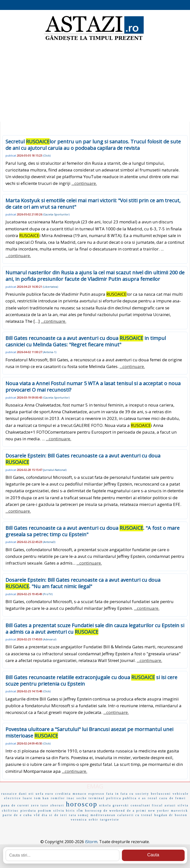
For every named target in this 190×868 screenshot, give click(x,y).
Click (47, 155)
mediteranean (103, 815)
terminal (97, 798)
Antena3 (49, 542)
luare (28, 798)
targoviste (110, 820)
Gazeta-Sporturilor (56, 214)
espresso (96, 794)
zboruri (57, 805)
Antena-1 (50, 352)
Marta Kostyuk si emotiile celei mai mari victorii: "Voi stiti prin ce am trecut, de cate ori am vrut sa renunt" (93, 204)
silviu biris (64, 811)
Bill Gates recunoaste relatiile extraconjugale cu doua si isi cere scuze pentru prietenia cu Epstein (91, 681)
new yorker (159, 811)
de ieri (61, 815)
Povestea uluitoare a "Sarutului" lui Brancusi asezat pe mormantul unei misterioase (89, 732)
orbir (93, 820)
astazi (170, 805)
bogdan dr (164, 815)
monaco (80, 794)
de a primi (137, 811)
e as (142, 798)
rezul (153, 798)
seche (82, 798)
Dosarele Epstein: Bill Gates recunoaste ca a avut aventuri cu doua (83, 459)
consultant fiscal (147, 805)
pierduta (28, 811)
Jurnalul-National (55, 470)
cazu (164, 798)
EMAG (95, 786)
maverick (180, 811)
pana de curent (15, 805)
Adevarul (50, 639)
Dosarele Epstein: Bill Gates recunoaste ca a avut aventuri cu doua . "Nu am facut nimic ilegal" (83, 583)
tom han (42, 798)
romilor (58, 798)
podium (45, 811)
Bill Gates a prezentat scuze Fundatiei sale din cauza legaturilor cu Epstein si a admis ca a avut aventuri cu (95, 629)
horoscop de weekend (105, 811)
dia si (47, 815)
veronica (79, 820)
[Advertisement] (95, 82)
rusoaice (9, 794)
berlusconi (161, 794)
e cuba (26, 815)
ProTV (48, 594)
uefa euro (45, 794)
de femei (178, 798)
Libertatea (50, 287)
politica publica (122, 798)
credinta (63, 794)
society (142, 794)
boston (181, 815)
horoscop (82, 804)
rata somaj (79, 815)
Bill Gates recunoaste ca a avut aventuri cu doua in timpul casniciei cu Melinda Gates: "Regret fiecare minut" (86, 341)
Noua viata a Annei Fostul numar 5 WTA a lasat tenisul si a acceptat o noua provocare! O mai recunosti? (93, 387)
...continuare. (84, 183)
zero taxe (40, 805)
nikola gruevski (114, 805)
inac (71, 798)
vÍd (37, 815)
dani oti (26, 794)
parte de (10, 815)
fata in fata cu (120, 794)
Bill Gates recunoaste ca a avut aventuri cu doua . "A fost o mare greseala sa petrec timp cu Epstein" (93, 531)
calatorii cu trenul (135, 815)
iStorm (91, 842)
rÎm (80, 811)
